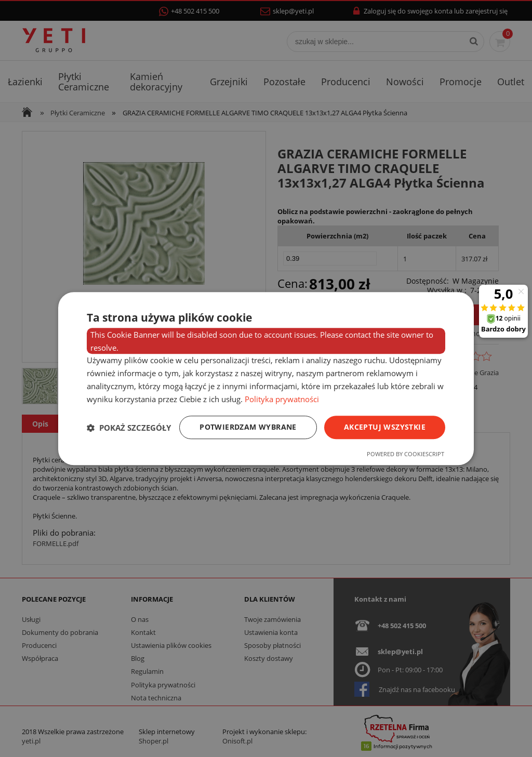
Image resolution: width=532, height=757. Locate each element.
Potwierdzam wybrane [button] (248, 427)
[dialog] (266, 379)
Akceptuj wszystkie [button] (385, 427)
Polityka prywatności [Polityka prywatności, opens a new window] (282, 399)
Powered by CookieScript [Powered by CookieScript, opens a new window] (405, 454)
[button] (129, 428)
